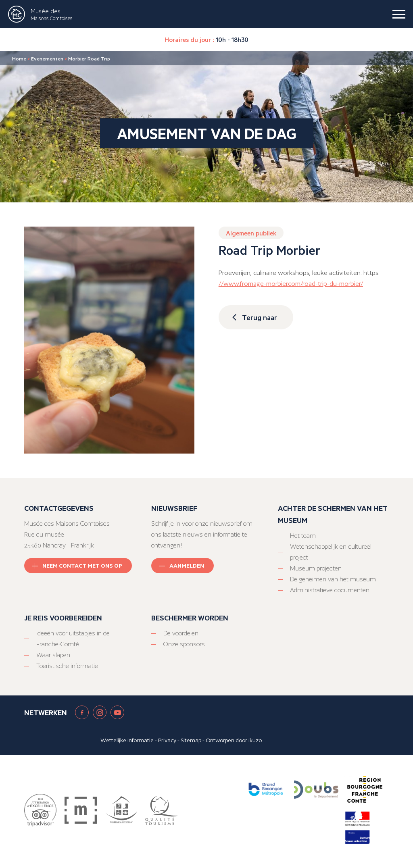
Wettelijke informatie (127, 740)
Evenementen (47, 58)
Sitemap (191, 740)
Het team (303, 536)
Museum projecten (316, 568)
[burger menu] (399, 14)
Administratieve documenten (330, 590)
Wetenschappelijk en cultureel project (331, 552)
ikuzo (255, 740)
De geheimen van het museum (333, 579)
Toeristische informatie (67, 666)
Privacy (167, 740)
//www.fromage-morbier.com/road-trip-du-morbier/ (291, 284)
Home (19, 58)
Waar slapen (53, 655)
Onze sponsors (184, 644)
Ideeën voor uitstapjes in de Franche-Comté (73, 639)
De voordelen (181, 633)
